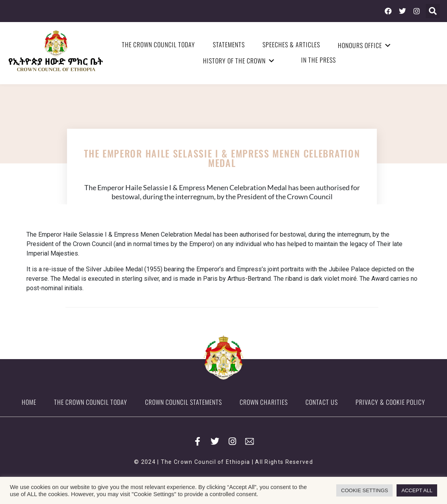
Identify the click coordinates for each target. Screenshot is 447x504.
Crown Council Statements (183, 402)
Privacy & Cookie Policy (390, 402)
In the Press (318, 60)
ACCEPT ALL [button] (417, 490)
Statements (229, 44)
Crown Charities (264, 402)
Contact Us (322, 402)
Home (29, 402)
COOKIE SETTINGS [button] (364, 490)
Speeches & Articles (291, 44)
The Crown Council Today (158, 44)
